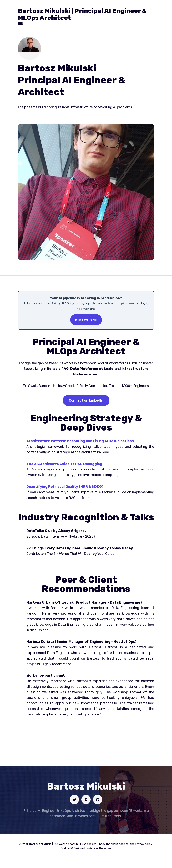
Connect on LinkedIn (86, 400)
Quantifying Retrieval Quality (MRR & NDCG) (65, 487)
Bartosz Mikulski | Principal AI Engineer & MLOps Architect (82, 14)
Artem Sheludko (100, 848)
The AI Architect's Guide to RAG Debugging (64, 464)
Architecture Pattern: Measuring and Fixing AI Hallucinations (80, 441)
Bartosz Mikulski (40, 844)
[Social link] (74, 800)
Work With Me (86, 320)
